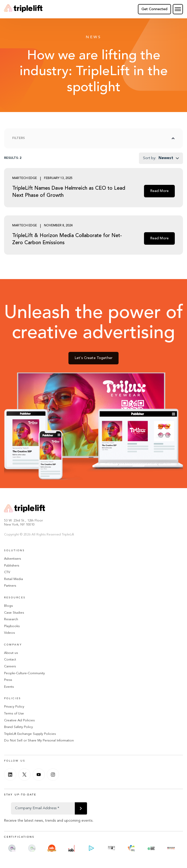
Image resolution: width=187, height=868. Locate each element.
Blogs (8, 606)
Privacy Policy (14, 707)
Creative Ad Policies (19, 720)
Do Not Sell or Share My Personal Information (39, 741)
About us (11, 653)
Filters (18, 138)
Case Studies (14, 613)
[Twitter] (24, 775)
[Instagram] (53, 775)
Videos (9, 633)
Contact (10, 660)
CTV (7, 572)
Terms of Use (14, 714)
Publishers (12, 566)
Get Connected (154, 9)
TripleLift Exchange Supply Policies (30, 734)
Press (8, 680)
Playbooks (12, 626)
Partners (10, 586)
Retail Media (13, 579)
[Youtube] (39, 775)
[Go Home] (23, 9)
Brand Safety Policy (18, 727)
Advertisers (12, 559)
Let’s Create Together (93, 359)
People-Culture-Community (24, 673)
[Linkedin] (10, 775)
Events (9, 687)
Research (11, 619)
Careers (10, 666)
